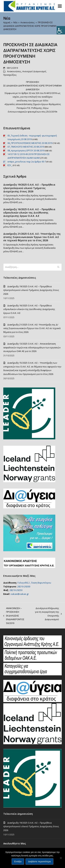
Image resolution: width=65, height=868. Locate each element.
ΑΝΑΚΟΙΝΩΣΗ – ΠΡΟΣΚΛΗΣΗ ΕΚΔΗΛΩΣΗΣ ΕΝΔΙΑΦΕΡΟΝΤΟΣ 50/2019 (14, 616)
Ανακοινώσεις (14, 71)
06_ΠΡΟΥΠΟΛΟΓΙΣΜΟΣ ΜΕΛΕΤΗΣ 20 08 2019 (30, 143)
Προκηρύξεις (10, 75)
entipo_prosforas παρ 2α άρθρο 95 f (27, 162)
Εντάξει (18, 861)
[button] (60, 6)
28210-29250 (16, 590)
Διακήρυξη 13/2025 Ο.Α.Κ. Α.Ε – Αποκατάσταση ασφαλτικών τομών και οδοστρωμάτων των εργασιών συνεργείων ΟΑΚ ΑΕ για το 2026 (32, 347)
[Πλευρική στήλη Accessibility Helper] (61, 30)
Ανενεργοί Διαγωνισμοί (34, 71)
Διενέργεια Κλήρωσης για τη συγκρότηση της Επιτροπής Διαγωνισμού (48, 614)
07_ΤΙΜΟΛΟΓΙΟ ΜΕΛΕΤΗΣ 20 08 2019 (26, 147)
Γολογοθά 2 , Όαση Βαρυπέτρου (34, 583)
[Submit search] (58, 267)
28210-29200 (24, 586)
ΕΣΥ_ (10, 165)
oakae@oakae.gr (20, 594)
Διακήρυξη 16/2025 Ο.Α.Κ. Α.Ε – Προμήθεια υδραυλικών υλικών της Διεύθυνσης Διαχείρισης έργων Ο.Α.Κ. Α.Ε (29, 213)
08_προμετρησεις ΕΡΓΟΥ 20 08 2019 (26, 150)
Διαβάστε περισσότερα (39, 861)
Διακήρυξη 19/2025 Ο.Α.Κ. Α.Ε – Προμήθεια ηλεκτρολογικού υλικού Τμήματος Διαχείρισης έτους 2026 (29, 188)
